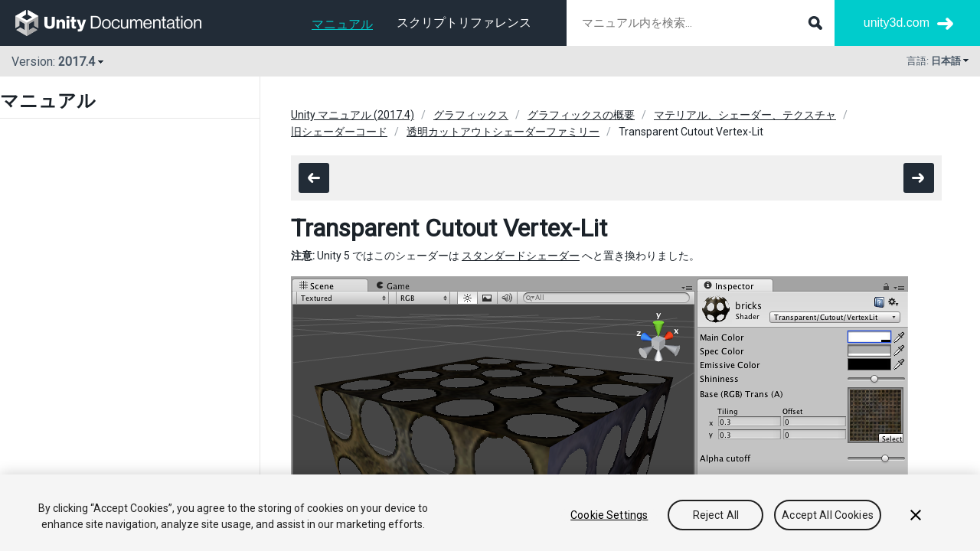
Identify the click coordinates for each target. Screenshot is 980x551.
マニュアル (342, 24)
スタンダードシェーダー (521, 256)
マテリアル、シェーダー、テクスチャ (745, 115)
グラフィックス (471, 115)
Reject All (716, 515)
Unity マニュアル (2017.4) (353, 115)
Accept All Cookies (828, 515)
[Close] (916, 515)
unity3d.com (897, 23)
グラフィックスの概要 (581, 115)
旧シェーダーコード (339, 132)
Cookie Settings (609, 515)
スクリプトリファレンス (464, 23)
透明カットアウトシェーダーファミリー (503, 132)
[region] (490, 513)
